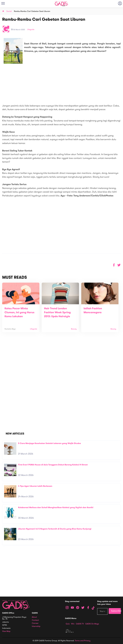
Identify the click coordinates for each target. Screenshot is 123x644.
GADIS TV (80, 624)
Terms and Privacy (83, 641)
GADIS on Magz (92, 624)
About (34, 617)
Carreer (35, 623)
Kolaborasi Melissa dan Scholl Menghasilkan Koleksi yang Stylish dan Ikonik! (56, 507)
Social (9, 11)
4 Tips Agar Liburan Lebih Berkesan (35, 486)
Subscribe (116, 611)
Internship (36, 626)
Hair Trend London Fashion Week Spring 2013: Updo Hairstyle (57, 312)
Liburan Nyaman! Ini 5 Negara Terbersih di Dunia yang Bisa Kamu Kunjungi (55, 529)
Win (73, 624)
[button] (119, 265)
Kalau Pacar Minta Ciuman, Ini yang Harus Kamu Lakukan (19, 312)
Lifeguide (31, 30)
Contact (35, 620)
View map (6, 631)
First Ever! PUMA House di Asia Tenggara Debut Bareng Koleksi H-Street (53, 465)
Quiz (68, 624)
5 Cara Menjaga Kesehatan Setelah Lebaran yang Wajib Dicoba (49, 443)
